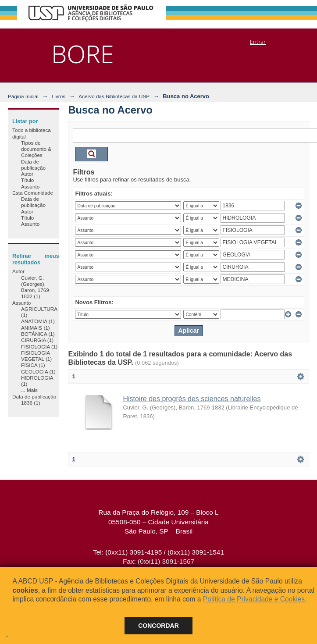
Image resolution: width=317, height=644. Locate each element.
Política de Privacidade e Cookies (254, 599)
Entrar (258, 42)
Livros (59, 96)
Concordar (158, 626)
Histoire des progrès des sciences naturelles (192, 399)
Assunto (30, 187)
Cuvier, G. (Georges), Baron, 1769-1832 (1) (36, 287)
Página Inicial (23, 96)
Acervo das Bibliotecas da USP (114, 96)
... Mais (29, 390)
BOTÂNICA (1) (38, 334)
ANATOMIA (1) (38, 321)
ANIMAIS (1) (36, 328)
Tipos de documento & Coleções (36, 149)
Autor (27, 174)
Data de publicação (33, 165)
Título (27, 180)
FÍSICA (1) (33, 365)
